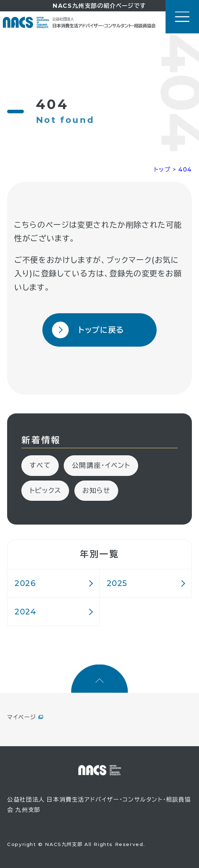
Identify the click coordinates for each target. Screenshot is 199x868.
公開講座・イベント (101, 465)
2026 (25, 583)
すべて (40, 465)
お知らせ (96, 491)
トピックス (45, 491)
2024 (25, 612)
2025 (117, 583)
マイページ (22, 717)
